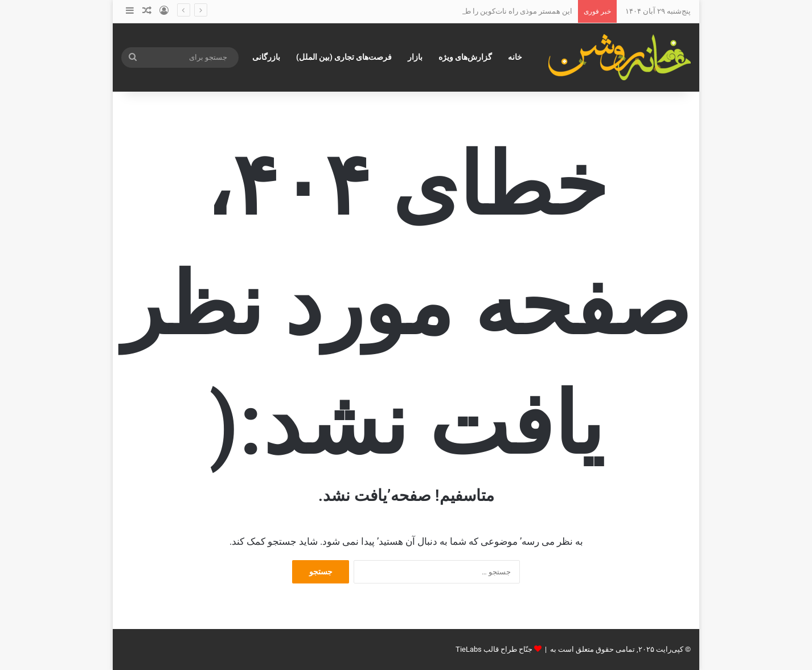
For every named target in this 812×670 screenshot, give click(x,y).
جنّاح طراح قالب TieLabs (494, 649)
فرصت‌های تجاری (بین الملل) (344, 57)
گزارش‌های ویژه (465, 57)
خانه (515, 57)
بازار (415, 57)
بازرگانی (266, 57)
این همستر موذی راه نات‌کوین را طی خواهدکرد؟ (498, 11)
